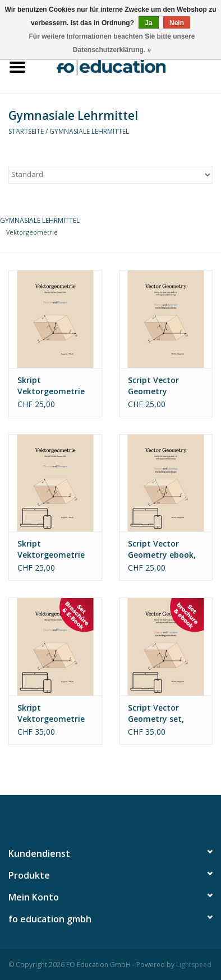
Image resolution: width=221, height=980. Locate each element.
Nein (177, 23)
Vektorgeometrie (32, 232)
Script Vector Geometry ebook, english (162, 549)
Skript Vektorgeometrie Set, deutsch (51, 713)
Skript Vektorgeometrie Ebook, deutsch (51, 549)
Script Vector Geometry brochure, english (162, 386)
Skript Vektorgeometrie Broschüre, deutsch (55, 386)
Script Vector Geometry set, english (156, 713)
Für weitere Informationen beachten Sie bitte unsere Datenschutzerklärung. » (112, 43)
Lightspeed (194, 965)
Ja (148, 23)
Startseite (26, 131)
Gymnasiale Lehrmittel (89, 131)
